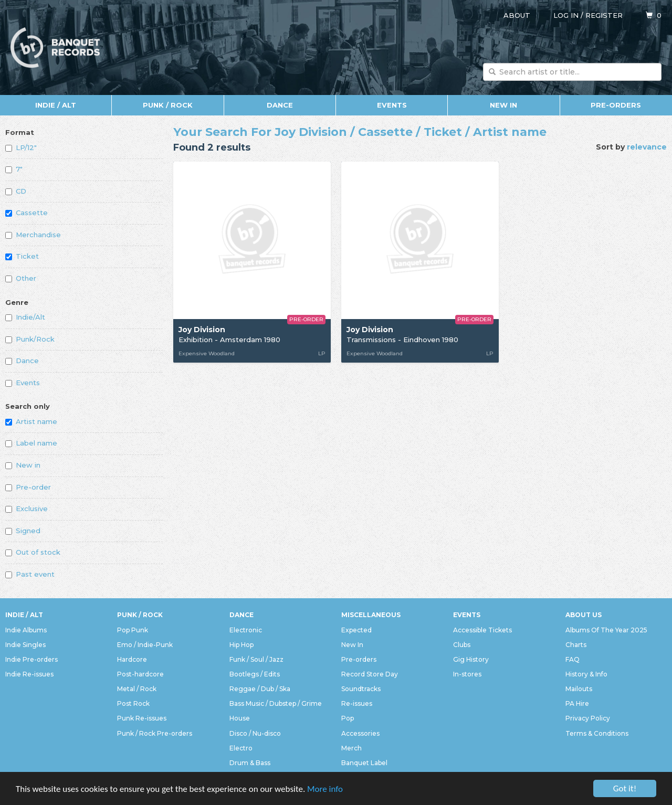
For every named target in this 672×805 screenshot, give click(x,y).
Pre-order (28, 487)
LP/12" (21, 147)
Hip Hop (241, 645)
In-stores (467, 674)
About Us (584, 615)
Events (392, 105)
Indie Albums (26, 630)
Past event (30, 574)
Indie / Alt (56, 105)
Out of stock (33, 552)
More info (325, 790)
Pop (348, 718)
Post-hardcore (140, 674)
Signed (23, 531)
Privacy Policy (588, 718)
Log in (566, 15)
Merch (351, 748)
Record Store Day (370, 674)
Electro (241, 748)
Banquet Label (364, 763)
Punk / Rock (168, 105)
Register (604, 15)
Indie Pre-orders (31, 659)
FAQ (573, 659)
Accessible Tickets (482, 630)
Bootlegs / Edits (255, 674)
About (517, 15)
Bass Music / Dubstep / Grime (276, 703)
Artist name (31, 421)
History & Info (586, 674)
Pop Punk (133, 630)
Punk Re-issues (142, 718)
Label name (31, 443)
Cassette (27, 213)
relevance (647, 147)
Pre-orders (616, 105)
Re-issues (357, 703)
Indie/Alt (25, 317)
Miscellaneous (371, 615)
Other (21, 278)
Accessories (360, 733)
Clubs (462, 645)
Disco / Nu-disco (255, 733)
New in (23, 465)
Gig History (471, 659)
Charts (576, 645)
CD (16, 191)
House (240, 718)
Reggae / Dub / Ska (260, 689)
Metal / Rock (137, 689)
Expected (356, 630)
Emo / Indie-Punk (145, 645)
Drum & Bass (250, 763)
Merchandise (33, 235)
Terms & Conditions (597, 733)
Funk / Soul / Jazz (256, 659)
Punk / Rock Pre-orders (155, 733)
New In (503, 105)
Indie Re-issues (29, 674)
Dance (280, 105)
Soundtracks (361, 689)
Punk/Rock (30, 339)
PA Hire (577, 703)
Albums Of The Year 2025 (606, 630)
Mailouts (579, 689)
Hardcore (132, 659)
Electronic (246, 630)
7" (14, 169)
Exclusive (27, 509)
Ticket (22, 256)
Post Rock (133, 703)
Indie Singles (25, 645)
